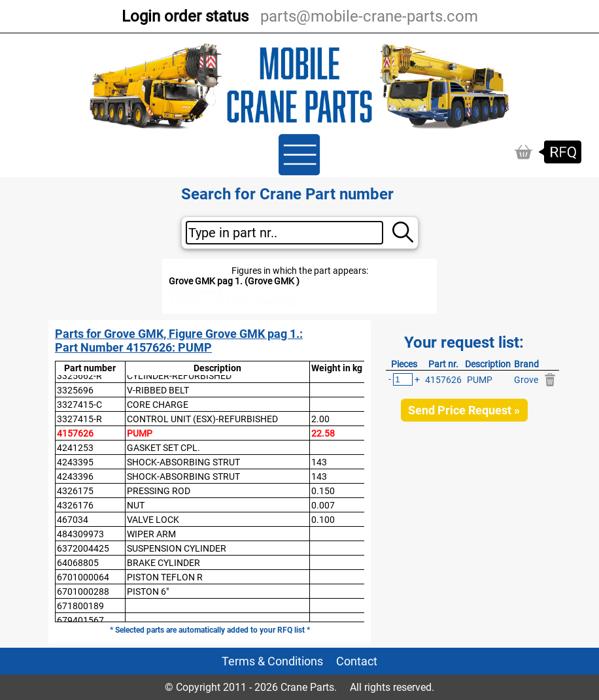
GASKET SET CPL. (163, 448)
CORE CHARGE (158, 405)
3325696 (75, 390)
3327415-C (79, 405)
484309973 (80, 534)
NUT (136, 505)
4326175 (75, 491)
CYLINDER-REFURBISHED (179, 376)
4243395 (75, 462)
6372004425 (83, 548)
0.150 (323, 491)
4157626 (75, 433)
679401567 (80, 620)
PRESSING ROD (159, 491)
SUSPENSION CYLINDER (177, 548)
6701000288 (83, 592)
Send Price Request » (464, 410)
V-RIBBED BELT (158, 390)
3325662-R (79, 376)
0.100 (323, 520)
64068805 (78, 563)
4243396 (75, 476)
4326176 (75, 505)
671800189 (80, 606)
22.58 (323, 433)
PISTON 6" (148, 592)
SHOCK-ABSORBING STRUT (183, 462)
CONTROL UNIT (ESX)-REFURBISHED (202, 419)
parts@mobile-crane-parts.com (369, 16)
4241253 (75, 448)
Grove (526, 380)
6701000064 (83, 577)
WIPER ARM (151, 534)
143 (319, 462)
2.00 (320, 419)
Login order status (185, 16)
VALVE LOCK (153, 520)
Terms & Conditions (272, 661)
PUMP (140, 433)
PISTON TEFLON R (165, 577)
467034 (73, 520)
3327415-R (79, 419)
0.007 (323, 505)
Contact (357, 661)
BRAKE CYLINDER (163, 563)
